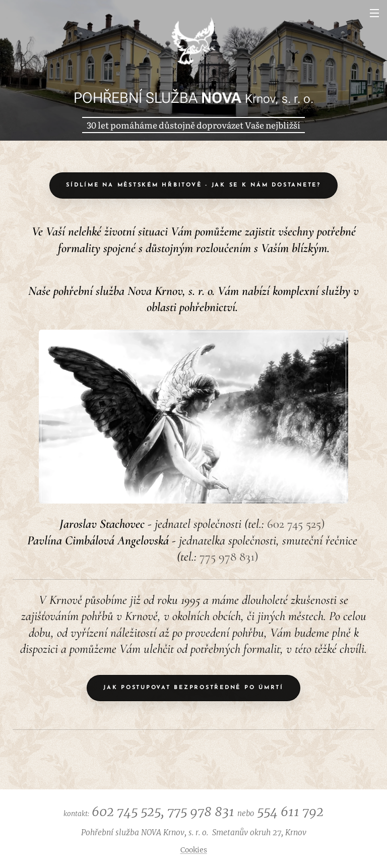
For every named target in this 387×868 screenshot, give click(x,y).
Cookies (194, 850)
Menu (374, 13)
